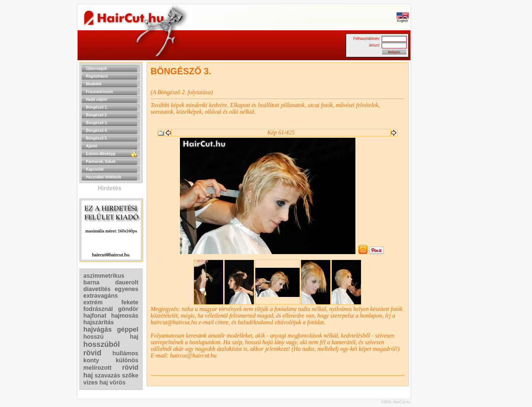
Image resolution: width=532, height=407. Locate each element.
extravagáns (101, 296)
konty (91, 360)
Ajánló (92, 146)
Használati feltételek (104, 177)
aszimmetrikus (104, 276)
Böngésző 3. (97, 123)
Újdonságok (97, 69)
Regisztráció (97, 76)
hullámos (125, 353)
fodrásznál (98, 309)
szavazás (107, 375)
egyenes (126, 289)
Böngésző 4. (97, 131)
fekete (130, 302)
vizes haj (96, 382)
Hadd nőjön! (97, 100)
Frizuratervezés (100, 92)
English (403, 19)
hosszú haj (111, 337)
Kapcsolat (95, 169)
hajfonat (95, 316)
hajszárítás (99, 322)
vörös (117, 382)
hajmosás (125, 316)
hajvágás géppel (111, 329)
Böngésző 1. (97, 107)
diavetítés (97, 289)
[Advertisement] (434, 173)
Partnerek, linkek (101, 162)
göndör (128, 309)
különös (127, 360)
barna (92, 282)
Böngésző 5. (97, 138)
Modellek (94, 84)
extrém (93, 302)
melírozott (98, 368)
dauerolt (127, 282)
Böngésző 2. (97, 115)
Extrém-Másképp (101, 154)
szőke (130, 375)
